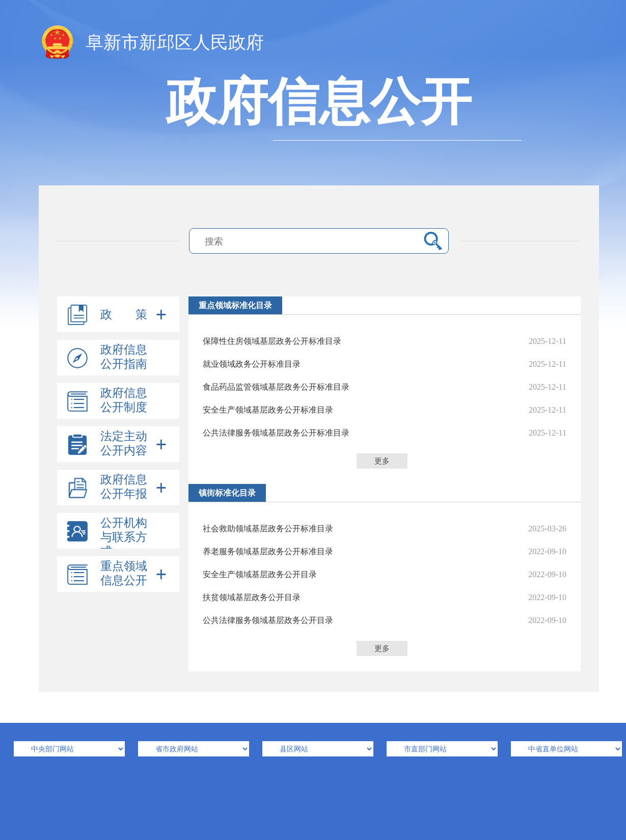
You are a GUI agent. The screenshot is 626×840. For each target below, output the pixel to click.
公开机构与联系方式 (124, 537)
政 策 (124, 315)
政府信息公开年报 (124, 487)
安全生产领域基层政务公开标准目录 (385, 410)
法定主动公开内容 (124, 443)
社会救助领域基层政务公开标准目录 (385, 529)
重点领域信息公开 (124, 573)
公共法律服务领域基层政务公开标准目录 (385, 433)
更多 (382, 461)
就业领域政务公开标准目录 (385, 364)
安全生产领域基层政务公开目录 (385, 574)
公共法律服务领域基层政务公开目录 (385, 620)
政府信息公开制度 (124, 400)
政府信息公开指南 (124, 357)
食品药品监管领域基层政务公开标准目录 (385, 387)
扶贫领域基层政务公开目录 (385, 597)
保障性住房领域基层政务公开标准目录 (385, 341)
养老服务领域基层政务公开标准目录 (385, 551)
